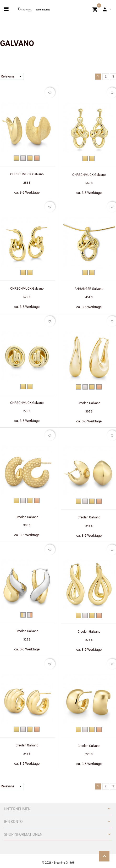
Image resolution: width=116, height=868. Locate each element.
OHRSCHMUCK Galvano (27, 174)
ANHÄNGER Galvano (89, 289)
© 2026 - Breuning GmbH (58, 863)
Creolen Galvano (89, 403)
